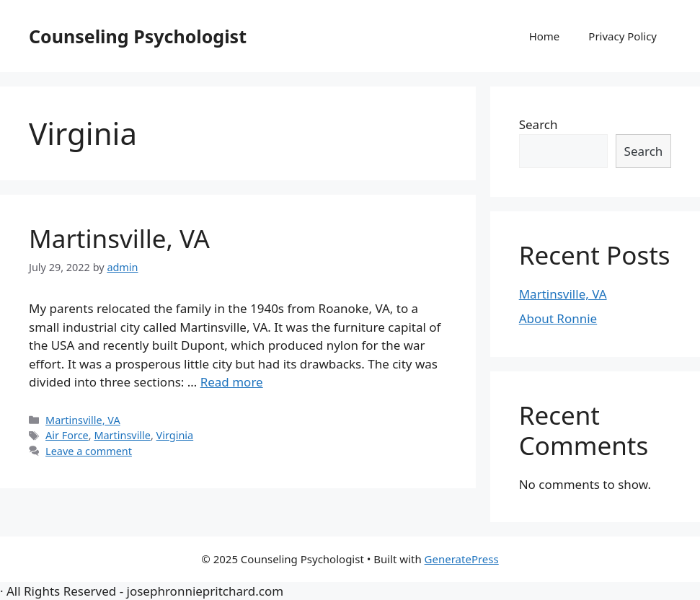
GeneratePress (462, 559)
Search (539, 124)
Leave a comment (89, 451)
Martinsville (122, 435)
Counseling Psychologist (138, 36)
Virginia (175, 435)
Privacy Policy (623, 36)
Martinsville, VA (119, 238)
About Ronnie (558, 318)
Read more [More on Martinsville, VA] (232, 382)
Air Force (67, 435)
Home (545, 36)
